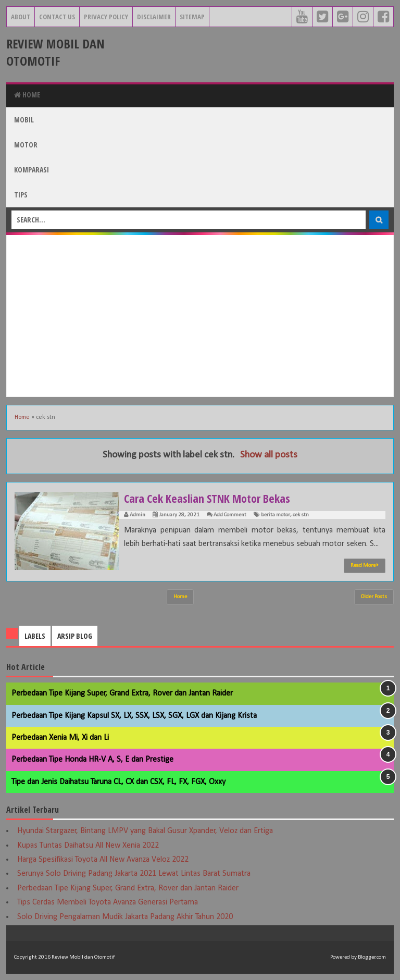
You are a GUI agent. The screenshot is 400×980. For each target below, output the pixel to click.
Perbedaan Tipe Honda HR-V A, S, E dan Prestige (92, 760)
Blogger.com (372, 957)
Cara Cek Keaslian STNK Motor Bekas (207, 498)
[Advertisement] (200, 316)
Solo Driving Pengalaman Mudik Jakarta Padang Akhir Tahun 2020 (125, 917)
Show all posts (269, 455)
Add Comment (230, 515)
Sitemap (192, 17)
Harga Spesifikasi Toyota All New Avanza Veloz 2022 (103, 860)
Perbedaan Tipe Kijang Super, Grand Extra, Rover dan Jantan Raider (122, 693)
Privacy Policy (106, 17)
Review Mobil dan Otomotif (55, 52)
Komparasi (32, 170)
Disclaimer (154, 17)
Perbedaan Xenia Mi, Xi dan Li (60, 738)
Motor (26, 145)
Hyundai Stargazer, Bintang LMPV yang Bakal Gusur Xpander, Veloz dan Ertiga (145, 831)
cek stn (301, 515)
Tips (21, 195)
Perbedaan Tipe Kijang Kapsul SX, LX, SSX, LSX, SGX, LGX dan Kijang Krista (134, 716)
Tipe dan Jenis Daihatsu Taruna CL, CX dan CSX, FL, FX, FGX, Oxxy (118, 782)
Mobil (24, 120)
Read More (365, 565)
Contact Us (57, 17)
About (21, 17)
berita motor (276, 515)
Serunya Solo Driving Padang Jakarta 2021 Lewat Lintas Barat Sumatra (134, 874)
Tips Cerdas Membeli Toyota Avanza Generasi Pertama (108, 902)
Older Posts (374, 597)
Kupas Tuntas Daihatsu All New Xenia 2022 (88, 846)
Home (27, 95)
